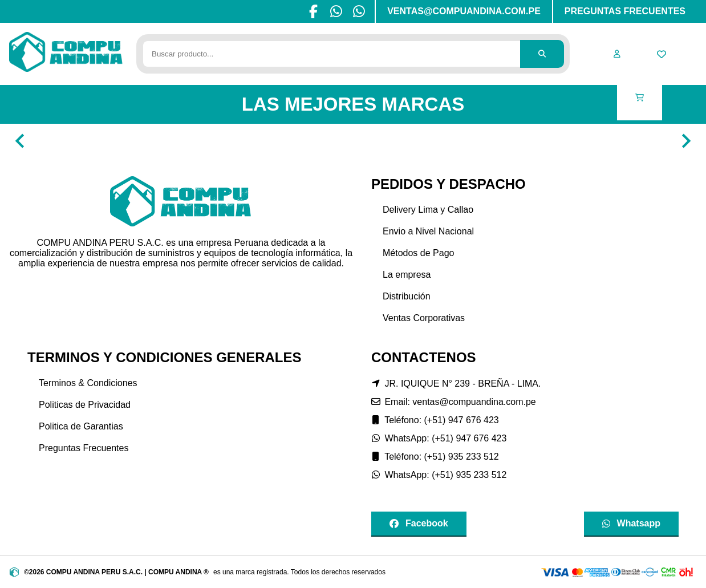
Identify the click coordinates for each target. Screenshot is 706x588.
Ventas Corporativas (424, 318)
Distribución (407, 296)
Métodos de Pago (418, 253)
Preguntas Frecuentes (84, 448)
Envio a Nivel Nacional (428, 231)
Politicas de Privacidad (85, 405)
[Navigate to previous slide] (20, 141)
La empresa (407, 275)
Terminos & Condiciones (88, 383)
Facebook (419, 523)
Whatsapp (631, 523)
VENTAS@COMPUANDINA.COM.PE (464, 11)
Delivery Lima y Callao (428, 210)
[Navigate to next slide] (686, 141)
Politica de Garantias (81, 426)
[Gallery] (353, 141)
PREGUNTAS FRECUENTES (625, 11)
